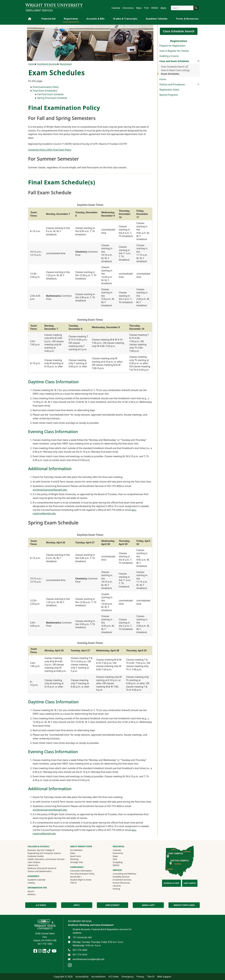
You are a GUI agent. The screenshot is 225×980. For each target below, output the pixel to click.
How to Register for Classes (174, 51)
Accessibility (82, 977)
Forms (163, 79)
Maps (139, 8)
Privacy (140, 977)
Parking (116, 889)
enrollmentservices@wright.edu (50, 490)
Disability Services (121, 877)
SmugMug (121, 862)
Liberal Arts (33, 865)
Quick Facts (76, 856)
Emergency (128, 977)
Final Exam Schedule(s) (45, 91)
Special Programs (169, 95)
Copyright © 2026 (63, 977)
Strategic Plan (77, 862)
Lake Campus (34, 862)
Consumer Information (81, 871)
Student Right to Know (81, 880)
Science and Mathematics (40, 871)
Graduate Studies (36, 856)
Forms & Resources (187, 19)
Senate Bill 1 (76, 877)
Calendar (116, 8)
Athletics (35, 894)
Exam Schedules (170, 74)
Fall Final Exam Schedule (50, 94)
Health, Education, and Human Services (46, 859)
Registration (71, 19)
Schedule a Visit (171, 883)
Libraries (117, 886)
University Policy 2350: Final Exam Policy (50, 150)
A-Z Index (41, 905)
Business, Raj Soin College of (41, 850)
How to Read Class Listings (175, 70)
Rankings (74, 859)
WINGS (155, 8)
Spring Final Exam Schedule (52, 98)
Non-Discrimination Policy (82, 874)
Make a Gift (148, 905)
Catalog (31, 883)
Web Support (164, 977)
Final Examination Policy (46, 87)
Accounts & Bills (96, 19)
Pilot (146, 8)
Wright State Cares (184, 905)
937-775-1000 (45, 944)
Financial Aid (48, 19)
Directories (128, 8)
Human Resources (121, 883)
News (73, 853)
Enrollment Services (39, 10)
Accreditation (76, 850)
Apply (163, 8)
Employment (112, 905)
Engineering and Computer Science (44, 853)
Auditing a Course (169, 56)
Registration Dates (169, 90)
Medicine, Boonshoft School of (42, 868)
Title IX (73, 883)
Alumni (35, 891)
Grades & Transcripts (125, 19)
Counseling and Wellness (125, 874)
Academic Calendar (157, 19)
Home (31, 64)
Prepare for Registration (172, 46)
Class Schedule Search (179, 31)
